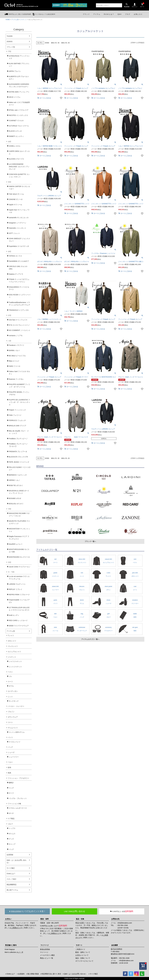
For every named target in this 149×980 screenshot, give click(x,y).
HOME (8, 20)
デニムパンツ (13, 728)
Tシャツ (11, 635)
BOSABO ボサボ (15, 498)
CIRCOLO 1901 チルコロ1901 (18, 268)
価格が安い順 (55, 43)
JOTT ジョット (14, 233)
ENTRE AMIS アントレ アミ (19, 92)
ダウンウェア (13, 717)
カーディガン (13, 691)
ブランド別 (11, 47)
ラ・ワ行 (11, 572)
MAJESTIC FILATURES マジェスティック (19, 522)
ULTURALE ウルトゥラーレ (19, 126)
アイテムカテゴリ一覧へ (90, 639)
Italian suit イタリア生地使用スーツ (19, 104)
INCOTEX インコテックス (18, 115)
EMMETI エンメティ (16, 136)
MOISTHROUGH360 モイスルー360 (19, 551)
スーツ (10, 682)
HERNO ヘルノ (14, 480)
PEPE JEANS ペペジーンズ (19, 462)
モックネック (14, 701)
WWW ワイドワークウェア (19, 626)
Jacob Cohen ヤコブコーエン (20, 567)
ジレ (10, 676)
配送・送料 (45, 919)
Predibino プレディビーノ (18, 439)
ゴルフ (10, 824)
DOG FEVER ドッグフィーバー (20, 296)
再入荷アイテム (12, 890)
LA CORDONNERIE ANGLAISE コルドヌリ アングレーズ (19, 167)
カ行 (10, 142)
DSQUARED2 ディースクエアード (19, 288)
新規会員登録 (45, 949)
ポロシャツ (12, 641)
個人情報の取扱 (33, 974)
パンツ (10, 737)
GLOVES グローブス (16, 159)
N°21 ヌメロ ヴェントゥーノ (19, 325)
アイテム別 (15, 20)
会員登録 (10, 855)
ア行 (10, 51)
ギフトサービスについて (84, 961)
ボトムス (12, 834)
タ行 (10, 251)
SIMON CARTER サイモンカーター (19, 188)
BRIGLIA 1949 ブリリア (18, 426)
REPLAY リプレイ (15, 589)
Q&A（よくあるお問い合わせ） (17, 861)
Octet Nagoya (10, 949)
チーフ (11, 793)
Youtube (10, 36)
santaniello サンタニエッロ (19, 218)
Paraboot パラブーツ (16, 345)
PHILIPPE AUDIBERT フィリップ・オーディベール (19, 386)
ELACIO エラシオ (15, 131)
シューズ (11, 752)
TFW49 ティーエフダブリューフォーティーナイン (19, 281)
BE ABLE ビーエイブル (17, 356)
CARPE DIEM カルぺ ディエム (19, 152)
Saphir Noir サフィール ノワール (19, 211)
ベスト (10, 672)
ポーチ (11, 813)
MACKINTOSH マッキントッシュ (19, 530)
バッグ (10, 747)
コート (10, 722)
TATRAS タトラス (15, 256)
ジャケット (23, 20)
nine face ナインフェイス (18, 320)
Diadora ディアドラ (16, 274)
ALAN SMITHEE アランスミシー (19, 65)
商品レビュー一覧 (47, 958)
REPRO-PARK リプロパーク (19, 595)
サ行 (10, 182)
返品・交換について (83, 958)
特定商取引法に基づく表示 (51, 974)
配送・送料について (83, 952)
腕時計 (11, 783)
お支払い (8, 919)
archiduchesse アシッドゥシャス (19, 57)
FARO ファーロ (15, 366)
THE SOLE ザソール (16, 194)
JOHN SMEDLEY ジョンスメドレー (19, 240)
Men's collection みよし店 (14, 952)
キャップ (12, 844)
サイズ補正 (11, 868)
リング (11, 788)
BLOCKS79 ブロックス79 (18, 457)
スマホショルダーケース (18, 808)
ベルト (10, 762)
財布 (10, 767)
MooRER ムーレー (16, 544)
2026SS (10, 42)
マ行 (10, 509)
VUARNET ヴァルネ (16, 121)
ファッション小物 (14, 804)
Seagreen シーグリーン (18, 223)
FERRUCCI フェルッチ (17, 420)
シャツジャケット (15, 661)
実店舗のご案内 (11, 945)
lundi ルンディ (14, 615)
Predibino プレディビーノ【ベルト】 (18, 445)
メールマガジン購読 (47, 955)
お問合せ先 (115, 919)
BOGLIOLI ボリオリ (16, 504)
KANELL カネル (15, 146)
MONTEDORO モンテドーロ (19, 557)
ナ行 (10, 315)
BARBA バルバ (14, 350)
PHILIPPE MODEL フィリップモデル (19, 393)
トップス (12, 828)
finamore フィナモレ (16, 379)
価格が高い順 (65, 43)
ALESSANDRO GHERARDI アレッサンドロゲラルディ (19, 85)
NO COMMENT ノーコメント (20, 330)
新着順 (47, 43)
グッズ (11, 839)
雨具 (10, 773)
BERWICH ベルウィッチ (18, 475)
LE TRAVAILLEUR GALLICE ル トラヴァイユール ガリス (19, 609)
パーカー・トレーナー (16, 706)
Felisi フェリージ (15, 415)
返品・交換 (80, 919)
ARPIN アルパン (15, 71)
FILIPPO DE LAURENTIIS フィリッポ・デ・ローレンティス (19, 402)
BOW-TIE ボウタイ (16, 485)
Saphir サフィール (15, 205)
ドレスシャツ (13, 646)
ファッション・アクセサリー (19, 778)
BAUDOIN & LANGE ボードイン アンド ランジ (19, 492)
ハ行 (10, 341)
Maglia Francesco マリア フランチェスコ (19, 538)
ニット (10, 697)
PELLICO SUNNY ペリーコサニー (20, 468)
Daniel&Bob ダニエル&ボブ (19, 261)
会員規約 (21, 974)
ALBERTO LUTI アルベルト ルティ (19, 78)
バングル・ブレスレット (18, 798)
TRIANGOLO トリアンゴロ (19, 310)
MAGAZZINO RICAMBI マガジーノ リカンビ (19, 515)
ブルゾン (11, 712)
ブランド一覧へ (90, 541)
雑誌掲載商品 (12, 885)
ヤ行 (10, 562)
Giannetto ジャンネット (18, 228)
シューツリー (14, 757)
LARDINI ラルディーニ (17, 584)
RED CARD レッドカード (18, 620)
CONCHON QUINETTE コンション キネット (19, 176)
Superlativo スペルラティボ (19, 246)
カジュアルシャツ (14, 652)
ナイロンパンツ (15, 742)
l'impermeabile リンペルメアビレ (19, 601)
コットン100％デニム (17, 732)
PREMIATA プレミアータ (18, 452)
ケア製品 (11, 819)
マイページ (45, 945)
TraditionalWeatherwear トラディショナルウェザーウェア (19, 304)
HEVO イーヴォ (15, 97)
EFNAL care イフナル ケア (19, 110)
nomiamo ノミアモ (16, 336)
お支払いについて (82, 955)
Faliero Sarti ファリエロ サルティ (19, 373)
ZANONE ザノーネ (16, 199)
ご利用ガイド (16, 928)
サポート (79, 945)
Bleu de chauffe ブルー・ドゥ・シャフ (19, 432)
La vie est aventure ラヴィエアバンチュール (19, 578)
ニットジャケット (15, 667)
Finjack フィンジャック (17, 410)
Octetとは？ (11, 874)
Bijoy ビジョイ (14, 361)
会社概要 (115, 945)
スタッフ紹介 (12, 879)
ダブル (11, 686)
